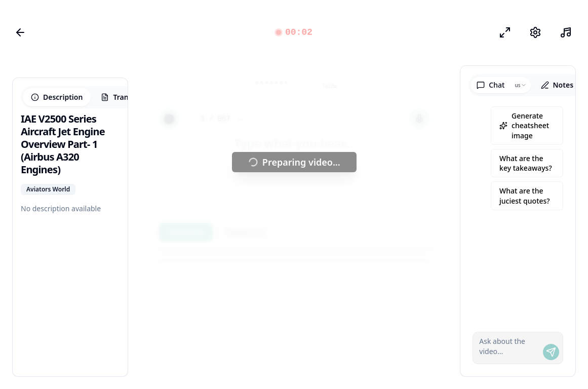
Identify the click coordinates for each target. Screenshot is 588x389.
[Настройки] (535, 32)
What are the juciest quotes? (525, 196)
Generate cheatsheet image (524, 126)
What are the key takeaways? (526, 163)
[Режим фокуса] (505, 32)
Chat (491, 85)
